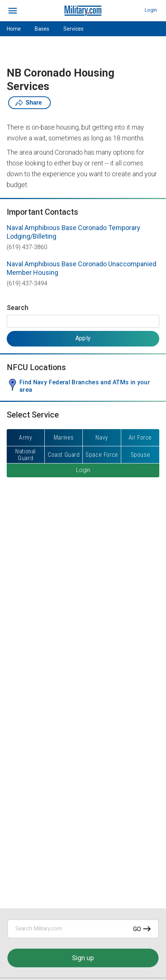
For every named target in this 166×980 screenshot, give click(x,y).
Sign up (83, 958)
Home (14, 29)
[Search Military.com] (83, 929)
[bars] (13, 11)
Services (73, 29)
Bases (42, 29)
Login (151, 10)
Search (18, 308)
